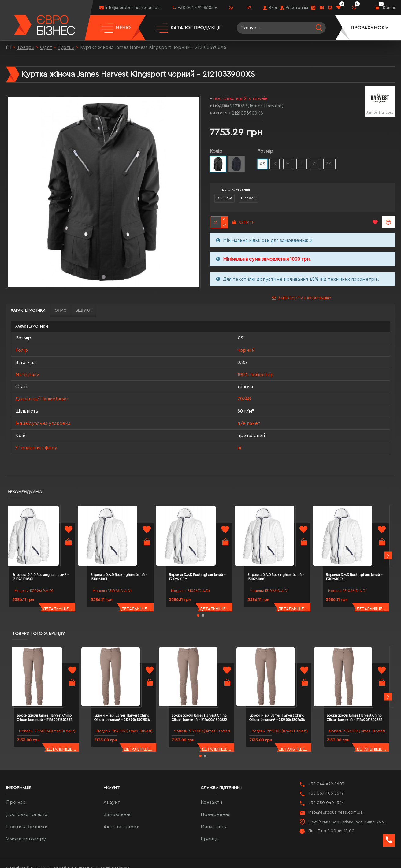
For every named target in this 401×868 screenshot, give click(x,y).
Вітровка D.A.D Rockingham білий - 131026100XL (359, 558)
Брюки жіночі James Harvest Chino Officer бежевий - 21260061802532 (51, 687)
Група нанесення (235, 189)
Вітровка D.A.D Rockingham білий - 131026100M (202, 558)
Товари (26, 47)
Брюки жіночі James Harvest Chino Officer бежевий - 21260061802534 (128, 687)
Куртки (66, 47)
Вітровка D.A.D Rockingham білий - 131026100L (124, 558)
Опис (60, 310)
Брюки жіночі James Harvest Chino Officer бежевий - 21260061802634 (283, 687)
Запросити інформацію (304, 298)
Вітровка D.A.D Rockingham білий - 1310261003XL (46, 558)
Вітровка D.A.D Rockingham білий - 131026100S (281, 558)
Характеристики (28, 310)
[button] (388, 542)
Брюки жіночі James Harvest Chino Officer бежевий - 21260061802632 (206, 687)
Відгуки (84, 310)
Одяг (46, 47)
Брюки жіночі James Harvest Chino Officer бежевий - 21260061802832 (361, 687)
